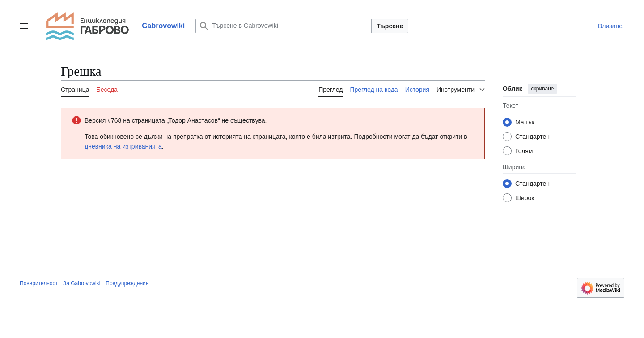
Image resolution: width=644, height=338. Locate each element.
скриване (543, 89)
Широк (525, 198)
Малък (525, 122)
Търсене (390, 26)
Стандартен (532, 137)
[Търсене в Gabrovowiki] (284, 26)
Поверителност (39, 283)
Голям (524, 151)
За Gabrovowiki (82, 283)
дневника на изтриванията (123, 146)
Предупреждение (127, 283)
